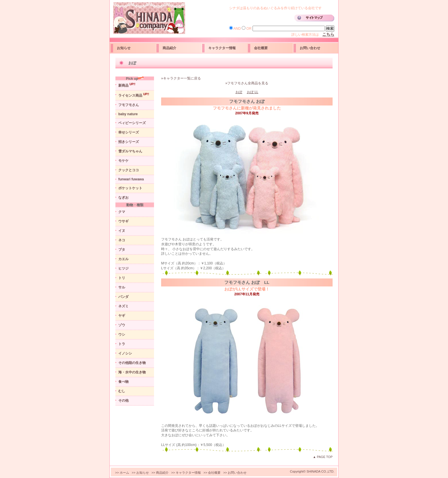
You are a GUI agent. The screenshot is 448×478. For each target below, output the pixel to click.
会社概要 (261, 48)
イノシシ (125, 353)
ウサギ (123, 221)
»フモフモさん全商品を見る (247, 83)
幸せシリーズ (129, 132)
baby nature (128, 114)
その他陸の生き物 (132, 363)
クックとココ (129, 170)
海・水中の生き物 (132, 372)
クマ (122, 212)
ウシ (122, 334)
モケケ (123, 161)
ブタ (122, 250)
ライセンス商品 (134, 95)
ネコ (122, 240)
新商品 (127, 85)
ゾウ (122, 325)
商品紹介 (169, 48)
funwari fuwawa (131, 179)
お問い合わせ (310, 48)
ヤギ (122, 316)
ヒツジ (123, 268)
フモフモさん (129, 105)
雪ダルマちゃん (130, 151)
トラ (122, 344)
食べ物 (123, 382)
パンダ (123, 297)
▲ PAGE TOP (323, 457)
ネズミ (123, 306)
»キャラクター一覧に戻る (181, 78)
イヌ (122, 231)
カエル (123, 259)
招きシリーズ (129, 142)
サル (122, 287)
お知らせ (124, 48)
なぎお (123, 198)
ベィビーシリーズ (132, 123)
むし (122, 391)
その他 (123, 401)
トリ (122, 278)
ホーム (124, 473)
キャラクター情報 (222, 48)
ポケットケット (130, 188)
